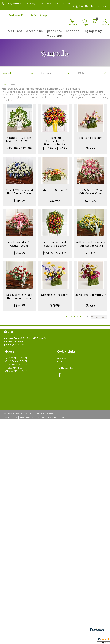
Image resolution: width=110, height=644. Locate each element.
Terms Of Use (10, 417)
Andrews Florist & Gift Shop (27, 15)
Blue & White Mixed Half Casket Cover (19, 192)
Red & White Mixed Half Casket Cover (19, 296)
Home (4, 85)
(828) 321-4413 (14, 3)
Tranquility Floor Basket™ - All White (19, 139)
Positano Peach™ (91, 138)
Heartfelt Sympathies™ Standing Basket (55, 141)
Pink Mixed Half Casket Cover (19, 244)
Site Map (63, 417)
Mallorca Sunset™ (55, 190)
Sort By (80, 73)
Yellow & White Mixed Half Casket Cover (91, 244)
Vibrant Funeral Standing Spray (55, 244)
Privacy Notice (27, 417)
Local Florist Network (46, 417)
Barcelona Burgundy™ (91, 295)
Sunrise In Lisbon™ (55, 295)
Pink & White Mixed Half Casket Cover (91, 192)
